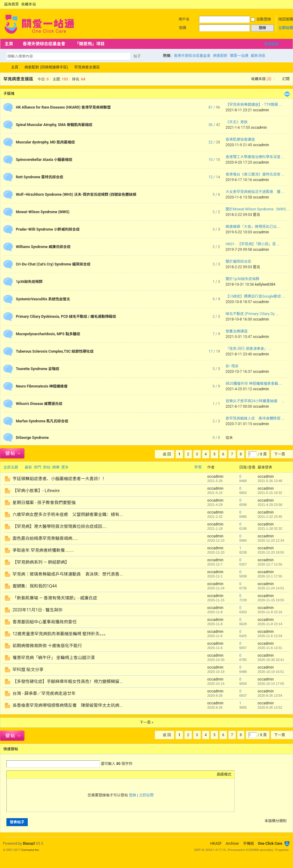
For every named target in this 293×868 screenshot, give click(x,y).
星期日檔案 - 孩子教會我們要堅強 (44, 503)
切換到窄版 (286, 4)
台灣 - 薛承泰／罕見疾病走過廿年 (44, 693)
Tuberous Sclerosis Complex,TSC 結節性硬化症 (55, 351)
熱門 (38, 467)
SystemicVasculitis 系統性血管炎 (43, 299)
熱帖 (47, 467)
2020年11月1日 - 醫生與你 (38, 610)
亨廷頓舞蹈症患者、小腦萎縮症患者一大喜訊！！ (60, 479)
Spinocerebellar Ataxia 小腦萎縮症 (44, 160)
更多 (65, 467)
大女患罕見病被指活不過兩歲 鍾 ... (255, 192)
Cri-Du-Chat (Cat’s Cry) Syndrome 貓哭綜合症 (53, 264)
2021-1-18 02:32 (270, 529)
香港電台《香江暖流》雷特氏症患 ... (255, 174)
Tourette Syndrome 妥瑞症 (38, 369)
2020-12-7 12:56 (270, 564)
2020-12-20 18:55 (271, 552)
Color (17, 774)
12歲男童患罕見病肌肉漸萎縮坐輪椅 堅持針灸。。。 (60, 634)
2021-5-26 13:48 (270, 481)
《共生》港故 (237, 122)
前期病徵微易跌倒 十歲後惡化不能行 (47, 646)
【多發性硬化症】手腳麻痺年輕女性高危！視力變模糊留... (68, 681)
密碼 (183, 28)
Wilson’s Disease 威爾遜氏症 (39, 404)
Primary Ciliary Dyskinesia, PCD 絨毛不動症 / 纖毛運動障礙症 (66, 317)
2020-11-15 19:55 (271, 600)
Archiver (232, 844)
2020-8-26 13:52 (270, 707)
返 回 (167, 454)
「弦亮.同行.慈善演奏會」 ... (249, 349)
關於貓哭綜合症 (238, 262)
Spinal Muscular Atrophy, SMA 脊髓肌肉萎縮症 (54, 125)
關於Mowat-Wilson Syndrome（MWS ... (258, 209)
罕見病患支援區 (87, 67)
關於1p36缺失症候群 (242, 279)
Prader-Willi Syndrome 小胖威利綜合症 (48, 229)
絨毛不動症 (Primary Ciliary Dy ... (252, 314)
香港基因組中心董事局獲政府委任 (45, 622)
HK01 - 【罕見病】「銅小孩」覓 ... (253, 244)
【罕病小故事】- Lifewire (36, 491)
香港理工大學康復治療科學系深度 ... (255, 157)
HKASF (216, 844)
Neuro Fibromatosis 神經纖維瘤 (42, 386)
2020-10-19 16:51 (271, 672)
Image (25, 774)
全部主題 (11, 467)
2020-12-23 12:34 (271, 540)
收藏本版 (261, 79)
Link (33, 774)
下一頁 (280, 454)
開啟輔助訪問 (281, 4)
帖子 (137, 56)
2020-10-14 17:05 (271, 684)
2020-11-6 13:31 (270, 648)
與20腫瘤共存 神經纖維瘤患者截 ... (254, 384)
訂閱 (286, 79)
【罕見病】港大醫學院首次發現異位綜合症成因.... (60, 526)
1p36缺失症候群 (29, 282)
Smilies (56, 774)
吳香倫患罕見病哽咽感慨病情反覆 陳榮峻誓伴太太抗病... (68, 705)
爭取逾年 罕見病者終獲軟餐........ (43, 550)
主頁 (9, 44)
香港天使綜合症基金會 (44, 44)
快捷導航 (271, 44)
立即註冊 (286, 28)
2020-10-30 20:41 (271, 660)
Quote (40, 774)
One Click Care (270, 844)
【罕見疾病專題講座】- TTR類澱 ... (254, 105)
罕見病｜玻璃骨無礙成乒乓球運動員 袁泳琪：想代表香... (68, 574)
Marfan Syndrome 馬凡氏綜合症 (42, 421)
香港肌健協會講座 (240, 139)
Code (48, 774)
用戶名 (184, 19)
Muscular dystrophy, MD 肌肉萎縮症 (45, 142)
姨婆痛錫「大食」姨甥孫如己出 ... (253, 227)
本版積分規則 (276, 821)
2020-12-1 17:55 (270, 576)
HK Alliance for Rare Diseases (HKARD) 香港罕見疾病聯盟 (63, 107)
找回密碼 (286, 19)
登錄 (132, 795)
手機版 (248, 844)
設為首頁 (12, 4)
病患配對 (220, 56)
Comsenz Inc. (31, 850)
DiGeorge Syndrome (32, 438)
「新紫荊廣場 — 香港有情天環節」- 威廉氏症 (55, 598)
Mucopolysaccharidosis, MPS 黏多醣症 (48, 334)
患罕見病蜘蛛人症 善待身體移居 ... (255, 418)
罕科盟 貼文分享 (28, 670)
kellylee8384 (265, 284)
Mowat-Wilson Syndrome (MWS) (43, 212)
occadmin (261, 110)
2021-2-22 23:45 (270, 517)
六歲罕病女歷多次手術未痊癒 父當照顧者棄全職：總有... (68, 514)
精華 (56, 467)
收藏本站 (29, 4)
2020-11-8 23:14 (270, 624)
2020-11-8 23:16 (270, 612)
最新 (28, 467)
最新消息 (258, 56)
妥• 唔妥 (232, 366)
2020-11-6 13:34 (270, 636)
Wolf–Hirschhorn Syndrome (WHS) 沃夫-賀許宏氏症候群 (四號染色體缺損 (76, 195)
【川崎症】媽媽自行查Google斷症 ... (255, 296)
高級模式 (224, 774)
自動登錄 (261, 19)
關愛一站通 (239, 56)
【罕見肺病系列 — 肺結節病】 (41, 562)
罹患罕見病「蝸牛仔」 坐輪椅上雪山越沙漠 (54, 658)
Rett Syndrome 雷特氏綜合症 (40, 177)
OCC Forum (2, 67)
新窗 (198, 467)
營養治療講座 (237, 331)
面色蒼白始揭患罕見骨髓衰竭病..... (45, 538)
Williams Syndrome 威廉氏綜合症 (43, 247)
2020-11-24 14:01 (271, 588)
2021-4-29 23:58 (270, 505)
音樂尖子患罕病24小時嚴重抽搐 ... (255, 401)
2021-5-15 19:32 (270, 493)
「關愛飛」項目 (90, 44)
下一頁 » (147, 722)
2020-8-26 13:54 (270, 696)
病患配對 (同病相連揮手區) (46, 67)
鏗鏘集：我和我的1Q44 (35, 586)
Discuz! (29, 844)
